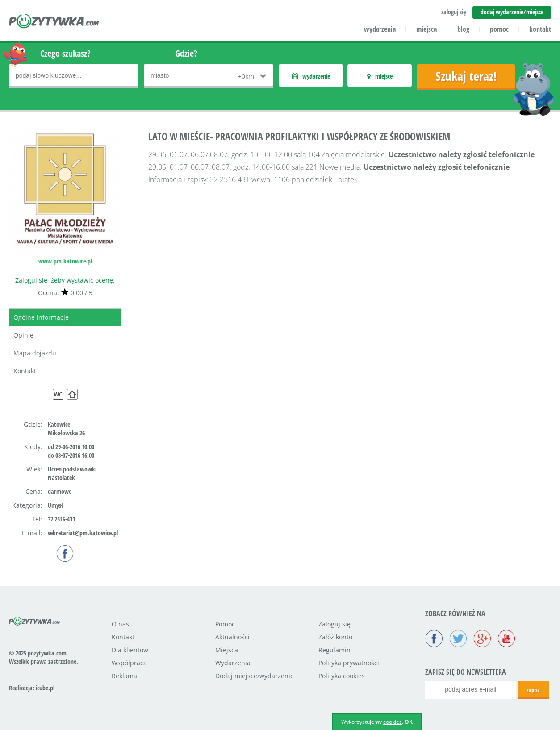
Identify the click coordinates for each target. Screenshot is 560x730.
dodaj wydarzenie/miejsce (512, 12)
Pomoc (225, 624)
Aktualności (232, 637)
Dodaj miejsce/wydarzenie (255, 676)
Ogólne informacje (41, 317)
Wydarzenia (233, 663)
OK (409, 722)
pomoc (499, 29)
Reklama (124, 676)
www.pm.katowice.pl (65, 261)
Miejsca (227, 650)
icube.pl (45, 688)
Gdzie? (186, 53)
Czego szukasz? (65, 53)
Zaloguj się (334, 624)
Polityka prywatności (349, 663)
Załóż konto (335, 637)
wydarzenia (380, 29)
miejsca (426, 29)
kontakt (540, 29)
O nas (120, 624)
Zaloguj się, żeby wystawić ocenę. (65, 280)
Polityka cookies (342, 676)
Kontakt (25, 371)
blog (463, 29)
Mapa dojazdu (35, 353)
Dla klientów (130, 650)
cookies (393, 722)
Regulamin (334, 650)
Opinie (23, 335)
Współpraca (129, 663)
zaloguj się (453, 12)
